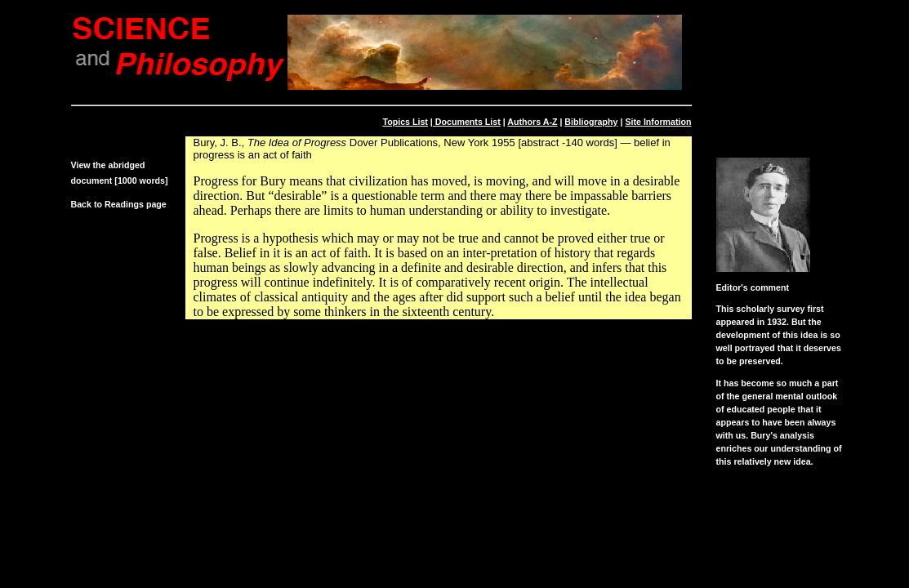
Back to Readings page (119, 204)
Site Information (658, 122)
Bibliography (591, 122)
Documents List (467, 122)
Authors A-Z (532, 122)
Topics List (405, 122)
